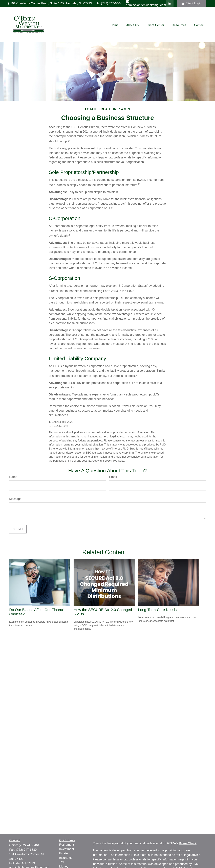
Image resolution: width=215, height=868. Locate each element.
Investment (67, 849)
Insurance (66, 858)
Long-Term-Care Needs (157, 610)
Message (15, 499)
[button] (115, 25)
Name (13, 477)
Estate (64, 853)
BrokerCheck (188, 843)
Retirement (67, 845)
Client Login (191, 3)
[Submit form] (18, 529)
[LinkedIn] (170, 3)
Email (113, 477)
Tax (62, 862)
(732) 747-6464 (109, 3)
